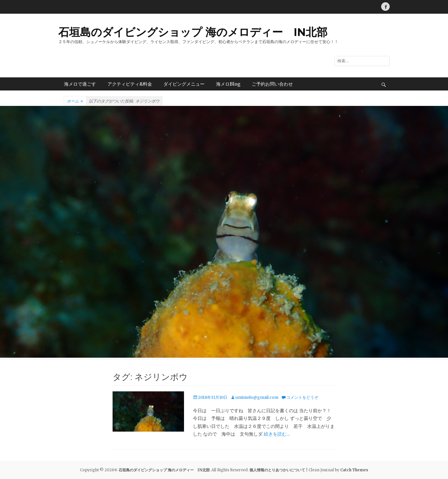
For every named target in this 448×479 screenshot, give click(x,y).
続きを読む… (277, 434)
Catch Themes (354, 470)
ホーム (75, 101)
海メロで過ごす (80, 84)
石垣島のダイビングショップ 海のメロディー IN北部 (193, 32)
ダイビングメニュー (184, 84)
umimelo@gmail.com (257, 397)
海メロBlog (228, 84)
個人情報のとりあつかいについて (277, 470)
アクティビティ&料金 (130, 84)
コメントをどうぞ (302, 397)
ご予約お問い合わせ (272, 84)
